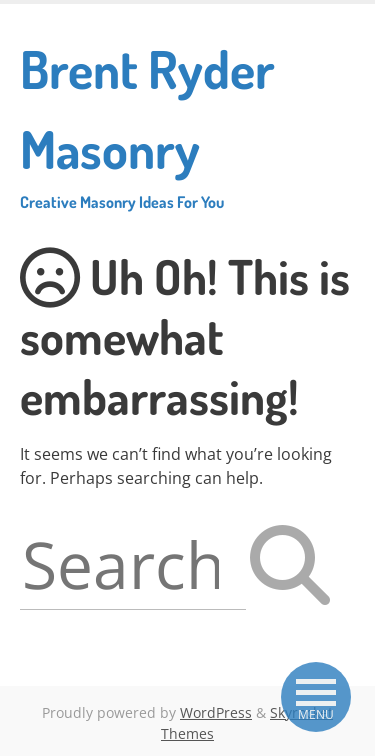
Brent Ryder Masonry (187, 124)
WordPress (216, 712)
